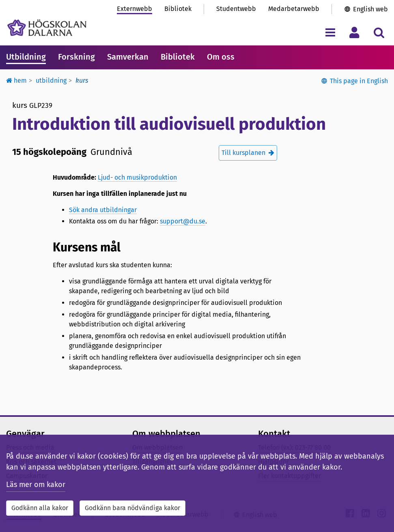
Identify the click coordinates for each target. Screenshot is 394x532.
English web (370, 9)
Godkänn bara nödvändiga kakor (132, 508)
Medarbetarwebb (294, 9)
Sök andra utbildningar (103, 210)
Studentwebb (236, 9)
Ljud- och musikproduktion (137, 177)
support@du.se (183, 221)
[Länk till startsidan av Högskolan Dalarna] (47, 28)
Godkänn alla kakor (40, 508)
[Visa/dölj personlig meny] (354, 32)
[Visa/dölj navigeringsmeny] (330, 32)
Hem (16, 80)
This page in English (359, 81)
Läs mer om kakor (36, 485)
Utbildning (26, 57)
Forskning (76, 57)
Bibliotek (178, 9)
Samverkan (128, 57)
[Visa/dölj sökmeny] (379, 32)
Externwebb (135, 9)
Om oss (221, 57)
